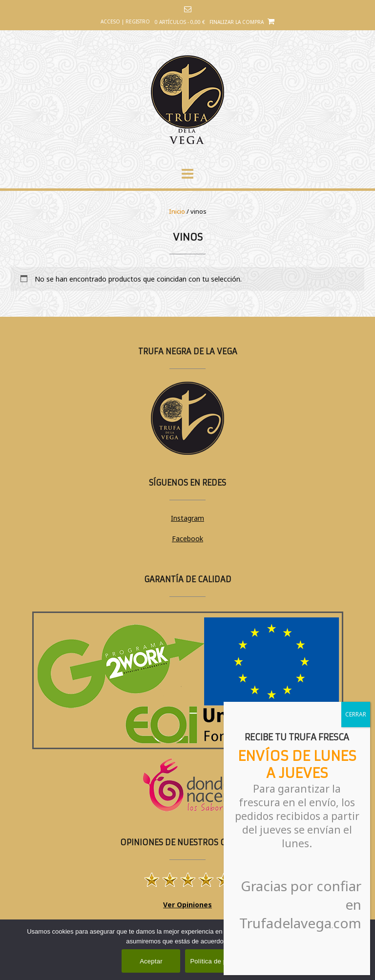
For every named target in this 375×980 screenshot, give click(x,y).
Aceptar (151, 961)
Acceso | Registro (125, 21)
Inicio (177, 211)
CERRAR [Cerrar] (356, 714)
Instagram (187, 518)
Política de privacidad (221, 961)
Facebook (187, 539)
